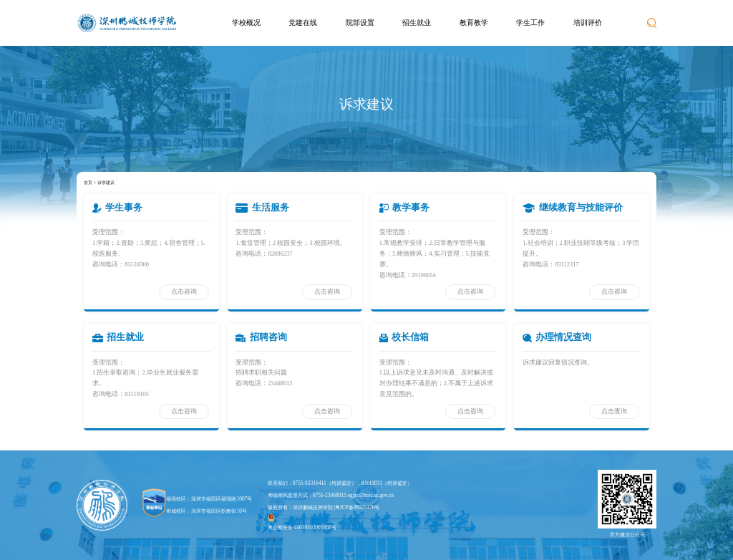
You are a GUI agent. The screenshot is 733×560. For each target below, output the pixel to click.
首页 (88, 182)
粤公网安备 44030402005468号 (302, 522)
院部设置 (360, 23)
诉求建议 (106, 182)
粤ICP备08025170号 (357, 507)
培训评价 (588, 23)
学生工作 (530, 23)
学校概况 (246, 23)
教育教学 (474, 23)
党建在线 (303, 23)
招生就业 (417, 23)
